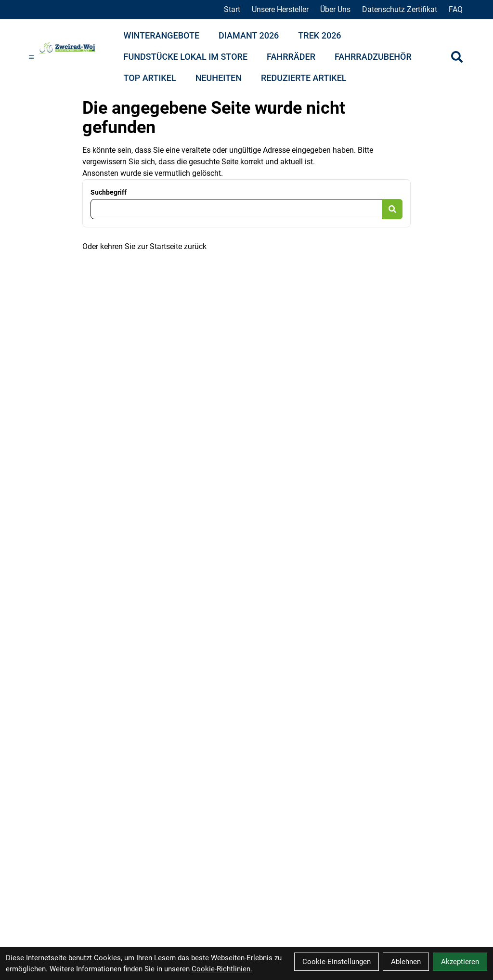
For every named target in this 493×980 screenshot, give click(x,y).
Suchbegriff (109, 192)
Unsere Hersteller (280, 9)
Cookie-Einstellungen (337, 962)
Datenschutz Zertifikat (400, 9)
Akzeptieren (460, 962)
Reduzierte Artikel (304, 78)
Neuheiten (219, 78)
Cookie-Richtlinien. (222, 969)
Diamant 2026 (249, 35)
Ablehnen (406, 962)
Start (232, 9)
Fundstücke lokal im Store (186, 57)
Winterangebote (162, 35)
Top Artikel (150, 78)
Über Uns (335, 9)
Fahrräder (291, 57)
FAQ (456, 9)
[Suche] (457, 57)
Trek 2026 (319, 35)
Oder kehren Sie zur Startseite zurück (144, 246)
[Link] (32, 57)
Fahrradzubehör (373, 57)
